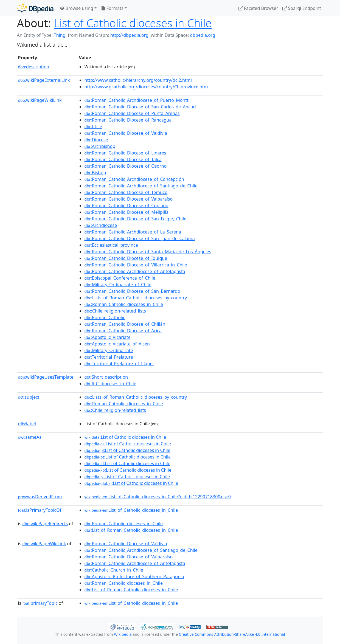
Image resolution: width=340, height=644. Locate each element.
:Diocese (96, 140)
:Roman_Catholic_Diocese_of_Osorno (126, 166)
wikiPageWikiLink (40, 100)
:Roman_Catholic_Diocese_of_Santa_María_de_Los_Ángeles (148, 252)
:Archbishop (100, 146)
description (34, 67)
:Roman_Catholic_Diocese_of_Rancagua (128, 120)
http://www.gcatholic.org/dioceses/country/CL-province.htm (146, 87)
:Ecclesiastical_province (111, 245)
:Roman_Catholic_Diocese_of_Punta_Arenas (132, 113)
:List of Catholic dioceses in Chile (125, 437)
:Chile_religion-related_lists (115, 311)
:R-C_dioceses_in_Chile (110, 384)
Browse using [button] (77, 8)
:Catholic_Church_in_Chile (114, 570)
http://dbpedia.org (129, 35)
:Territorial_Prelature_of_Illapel (119, 364)
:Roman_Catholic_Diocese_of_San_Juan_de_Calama (140, 238)
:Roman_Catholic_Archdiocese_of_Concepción (134, 179)
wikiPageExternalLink (44, 80)
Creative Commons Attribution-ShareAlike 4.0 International (232, 634)
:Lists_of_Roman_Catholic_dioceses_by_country (136, 298)
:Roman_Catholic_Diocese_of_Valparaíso (129, 199)
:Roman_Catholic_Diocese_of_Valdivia (126, 133)
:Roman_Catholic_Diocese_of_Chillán (125, 324)
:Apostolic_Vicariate (108, 337)
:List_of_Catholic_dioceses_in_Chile (131, 510)
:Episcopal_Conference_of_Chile (120, 278)
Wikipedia (123, 634)
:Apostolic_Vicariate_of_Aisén (117, 344)
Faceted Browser (258, 8)
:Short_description (106, 377)
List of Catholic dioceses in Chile (133, 23)
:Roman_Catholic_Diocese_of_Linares (125, 153)
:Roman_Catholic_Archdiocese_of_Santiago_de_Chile (141, 186)
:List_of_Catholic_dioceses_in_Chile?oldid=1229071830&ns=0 (158, 497)
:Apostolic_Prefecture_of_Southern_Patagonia (134, 576)
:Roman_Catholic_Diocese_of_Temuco (126, 192)
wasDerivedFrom (40, 497)
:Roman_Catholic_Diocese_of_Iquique (126, 258)
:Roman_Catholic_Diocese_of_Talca (123, 159)
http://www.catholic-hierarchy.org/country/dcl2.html (138, 80)
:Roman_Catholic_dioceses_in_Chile (124, 304)
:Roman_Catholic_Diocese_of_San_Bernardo (132, 291)
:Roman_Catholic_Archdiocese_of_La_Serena (133, 232)
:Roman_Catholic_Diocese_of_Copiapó (127, 206)
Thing (60, 35)
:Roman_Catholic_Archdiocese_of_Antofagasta (135, 271)
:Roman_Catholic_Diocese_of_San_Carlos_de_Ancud (140, 107)
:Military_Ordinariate (109, 350)
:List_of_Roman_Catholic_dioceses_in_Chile (131, 530)
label (27, 424)
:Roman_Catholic (105, 317)
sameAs (30, 437)
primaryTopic (40, 603)
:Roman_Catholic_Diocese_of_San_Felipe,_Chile (135, 219)
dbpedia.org (203, 35)
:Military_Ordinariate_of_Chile (118, 285)
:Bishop (95, 173)
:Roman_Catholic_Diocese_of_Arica (123, 331)
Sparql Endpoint (302, 8)
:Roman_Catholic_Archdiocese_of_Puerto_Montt (137, 100)
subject (29, 397)
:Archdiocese (101, 225)
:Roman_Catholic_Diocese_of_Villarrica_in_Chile (136, 265)
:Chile (93, 126)
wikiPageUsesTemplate (46, 377)
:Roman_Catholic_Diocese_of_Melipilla (127, 212)
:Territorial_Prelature (109, 357)
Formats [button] (112, 8)
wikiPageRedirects (45, 524)
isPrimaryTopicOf (40, 510)
